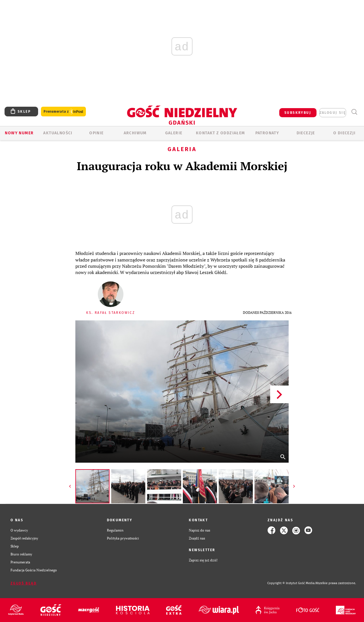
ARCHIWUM (135, 133)
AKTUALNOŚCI (58, 133)
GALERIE (174, 133)
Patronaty (267, 133)
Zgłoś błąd (24, 583)
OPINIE (96, 133)
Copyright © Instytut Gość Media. (291, 583)
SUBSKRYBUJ (298, 113)
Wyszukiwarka (354, 112)
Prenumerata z (63, 112)
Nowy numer (19, 133)
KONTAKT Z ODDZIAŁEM (221, 133)
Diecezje (306, 133)
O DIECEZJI (344, 133)
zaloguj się (333, 113)
